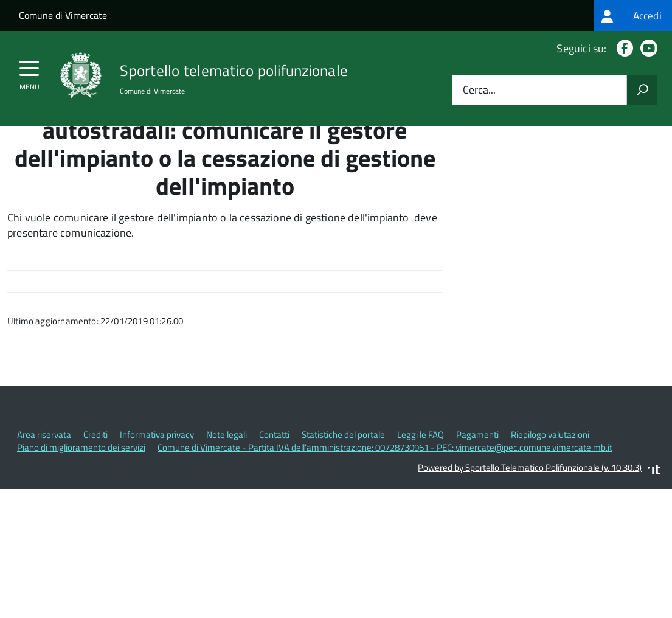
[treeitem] (633, 16)
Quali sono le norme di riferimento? (571, 164)
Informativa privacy (157, 491)
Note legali (227, 491)
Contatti (274, 491)
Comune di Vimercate (63, 15)
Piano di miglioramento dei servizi (81, 503)
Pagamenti (477, 491)
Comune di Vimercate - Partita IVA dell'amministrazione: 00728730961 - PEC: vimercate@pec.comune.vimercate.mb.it (385, 503)
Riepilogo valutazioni (550, 491)
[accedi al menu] (29, 72)
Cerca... (479, 90)
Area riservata (44, 491)
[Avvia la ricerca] (642, 90)
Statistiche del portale (343, 491)
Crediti (95, 491)
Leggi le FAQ (421, 491)
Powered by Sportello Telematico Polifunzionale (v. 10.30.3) (530, 523)
